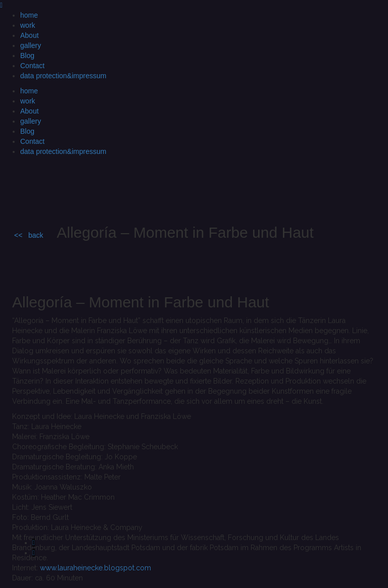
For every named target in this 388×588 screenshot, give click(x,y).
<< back (29, 235)
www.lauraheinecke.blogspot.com (95, 568)
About (30, 35)
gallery (31, 45)
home (29, 15)
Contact (32, 66)
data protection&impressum (63, 76)
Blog (27, 56)
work (28, 25)
